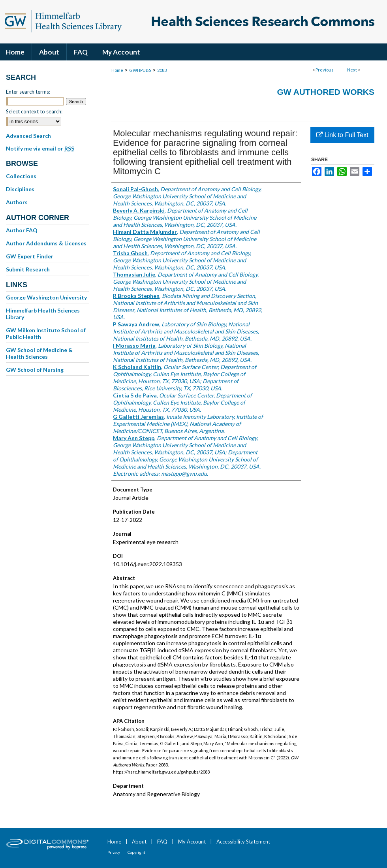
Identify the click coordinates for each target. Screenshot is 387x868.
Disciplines (20, 189)
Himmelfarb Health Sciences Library (43, 314)
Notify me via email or (40, 149)
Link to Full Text (342, 135)
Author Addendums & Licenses (46, 243)
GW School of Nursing (35, 370)
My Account (192, 842)
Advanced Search (28, 136)
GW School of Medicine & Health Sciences (39, 353)
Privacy (114, 852)
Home (117, 70)
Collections (21, 176)
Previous (325, 70)
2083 (162, 70)
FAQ (162, 842)
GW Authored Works (326, 92)
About (139, 842)
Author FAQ (22, 230)
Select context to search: (34, 111)
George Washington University (46, 297)
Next (352, 70)
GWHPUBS (140, 70)
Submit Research (28, 269)
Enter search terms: (28, 92)
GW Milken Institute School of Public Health (46, 333)
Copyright (136, 852)
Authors (17, 202)
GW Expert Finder (30, 256)
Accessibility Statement (243, 842)
